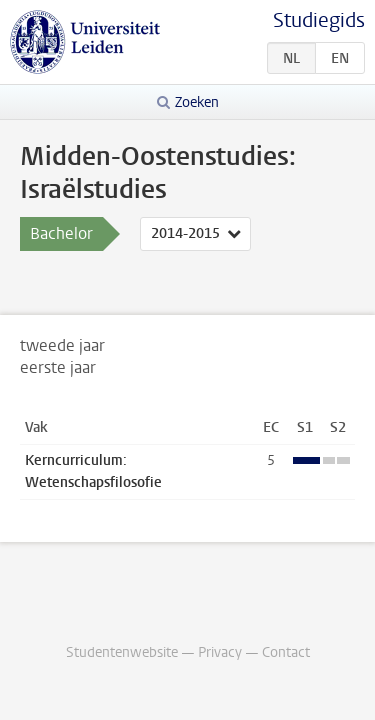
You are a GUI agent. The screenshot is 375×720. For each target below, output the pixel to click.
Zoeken (197, 102)
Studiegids (319, 20)
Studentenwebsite (122, 652)
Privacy (220, 652)
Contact (286, 652)
